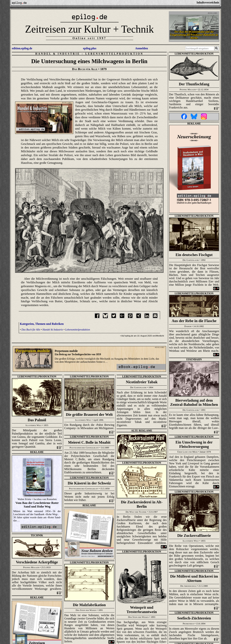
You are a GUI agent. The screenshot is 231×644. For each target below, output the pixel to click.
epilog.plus (90, 48)
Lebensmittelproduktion (114, 54)
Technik (37, 535)
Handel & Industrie (58, 54)
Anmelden (142, 48)
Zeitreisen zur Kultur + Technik (89, 29)
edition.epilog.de (22, 48)
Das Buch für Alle (31, 330)
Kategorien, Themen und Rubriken (42, 324)
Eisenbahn (194, 359)
